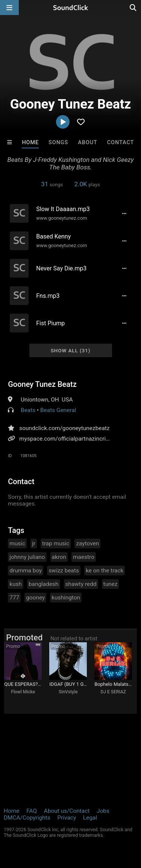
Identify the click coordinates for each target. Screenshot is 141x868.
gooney (35, 598)
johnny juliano (27, 557)
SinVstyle (68, 692)
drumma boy (26, 571)
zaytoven (87, 543)
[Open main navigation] (9, 8)
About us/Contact (67, 811)
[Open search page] (133, 8)
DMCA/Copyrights (27, 818)
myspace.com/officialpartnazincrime (67, 439)
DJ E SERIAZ (113, 692)
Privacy (67, 818)
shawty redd (81, 584)
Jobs (103, 811)
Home (30, 143)
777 (14, 598)
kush (16, 584)
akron (59, 557)
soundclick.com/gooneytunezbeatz (64, 428)
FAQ (32, 811)
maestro (84, 557)
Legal (90, 818)
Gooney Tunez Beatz (42, 384)
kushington (66, 598)
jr (34, 543)
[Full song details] (124, 213)
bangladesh (44, 584)
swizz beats (64, 571)
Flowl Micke (23, 692)
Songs (58, 143)
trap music (56, 543)
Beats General (58, 410)
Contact (121, 143)
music (17, 543)
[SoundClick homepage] (71, 8)
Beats (28, 410)
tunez (111, 584)
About (88, 143)
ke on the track (105, 571)
